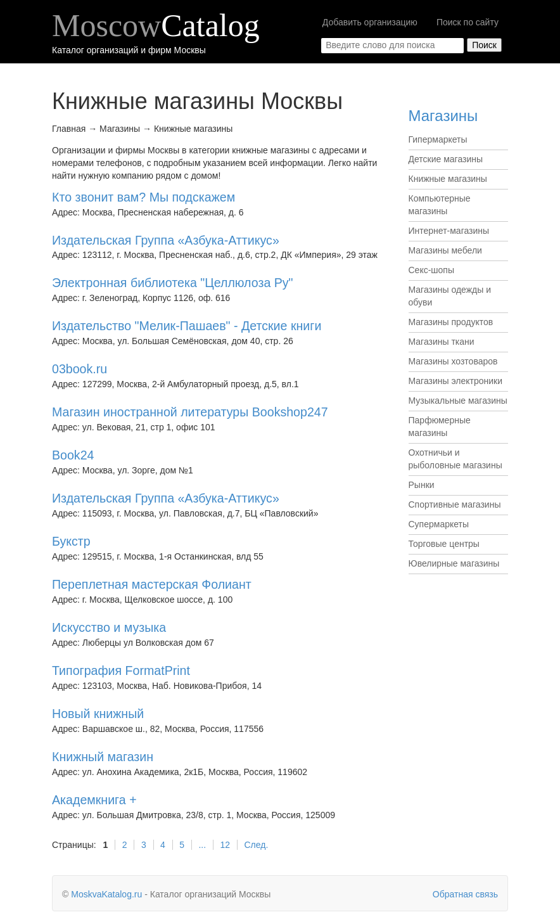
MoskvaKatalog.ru (106, 894)
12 (226, 845)
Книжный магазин (103, 757)
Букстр (71, 541)
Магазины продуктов (451, 322)
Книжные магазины (448, 179)
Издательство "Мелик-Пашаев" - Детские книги (187, 326)
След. (256, 845)
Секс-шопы (432, 270)
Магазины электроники (456, 381)
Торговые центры (444, 544)
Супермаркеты (439, 524)
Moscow (156, 25)
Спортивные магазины (455, 504)
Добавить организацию (370, 22)
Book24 (73, 455)
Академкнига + (94, 800)
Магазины (443, 116)
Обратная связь (465, 894)
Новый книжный (98, 714)
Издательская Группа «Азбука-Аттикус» (166, 240)
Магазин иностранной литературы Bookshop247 (190, 412)
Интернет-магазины (449, 231)
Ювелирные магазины (454, 563)
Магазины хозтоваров (453, 361)
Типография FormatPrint (121, 671)
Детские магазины (446, 159)
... (202, 845)
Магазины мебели (445, 250)
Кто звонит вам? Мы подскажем (143, 197)
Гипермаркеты (438, 139)
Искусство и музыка (109, 627)
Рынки (422, 485)
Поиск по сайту (468, 22)
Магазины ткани (442, 342)
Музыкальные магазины (458, 401)
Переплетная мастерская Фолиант (152, 584)
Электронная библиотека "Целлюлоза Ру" (173, 283)
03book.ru (80, 369)
